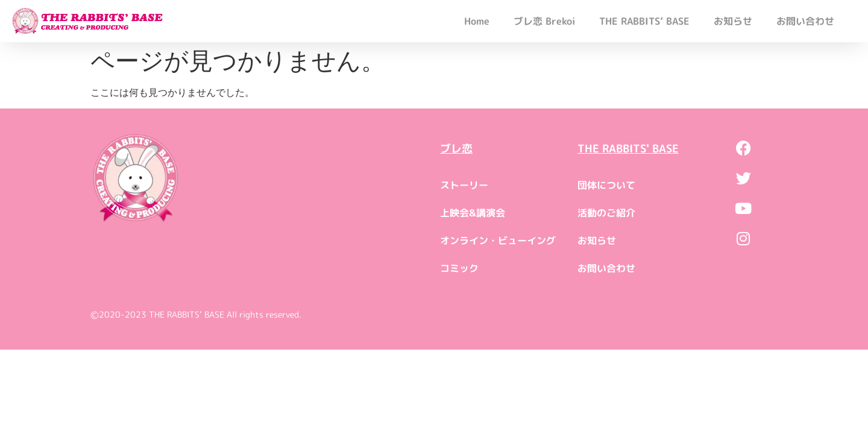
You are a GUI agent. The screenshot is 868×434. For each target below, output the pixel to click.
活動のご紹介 (606, 213)
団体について (606, 185)
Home (477, 21)
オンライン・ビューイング (498, 241)
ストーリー (464, 185)
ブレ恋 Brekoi (544, 21)
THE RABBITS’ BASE (644, 21)
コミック (459, 268)
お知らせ (733, 21)
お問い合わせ (805, 21)
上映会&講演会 (473, 213)
